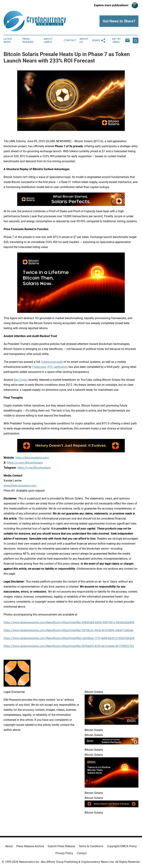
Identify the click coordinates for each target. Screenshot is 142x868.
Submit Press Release (61, 846)
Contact (70, 40)
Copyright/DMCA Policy (122, 846)
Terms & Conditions (91, 846)
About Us (84, 40)
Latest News (8, 40)
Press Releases (28, 40)
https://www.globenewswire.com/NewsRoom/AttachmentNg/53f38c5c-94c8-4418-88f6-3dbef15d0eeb (68, 630)
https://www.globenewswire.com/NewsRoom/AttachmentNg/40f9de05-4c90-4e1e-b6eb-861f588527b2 (69, 646)
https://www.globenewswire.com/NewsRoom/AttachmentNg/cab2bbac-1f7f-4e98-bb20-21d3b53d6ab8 (69, 638)
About (9, 846)
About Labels (48, 40)
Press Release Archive (30, 846)
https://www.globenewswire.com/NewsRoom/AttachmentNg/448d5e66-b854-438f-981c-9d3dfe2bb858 (69, 622)
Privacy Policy (64, 853)
